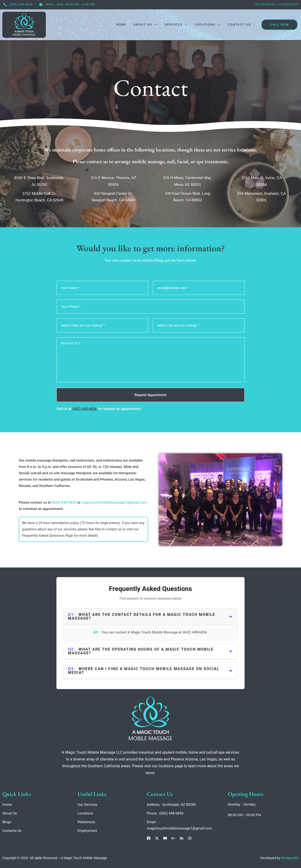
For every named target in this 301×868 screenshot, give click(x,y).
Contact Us (239, 24)
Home (121, 24)
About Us (145, 25)
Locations (208, 25)
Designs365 (290, 858)
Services (176, 25)
